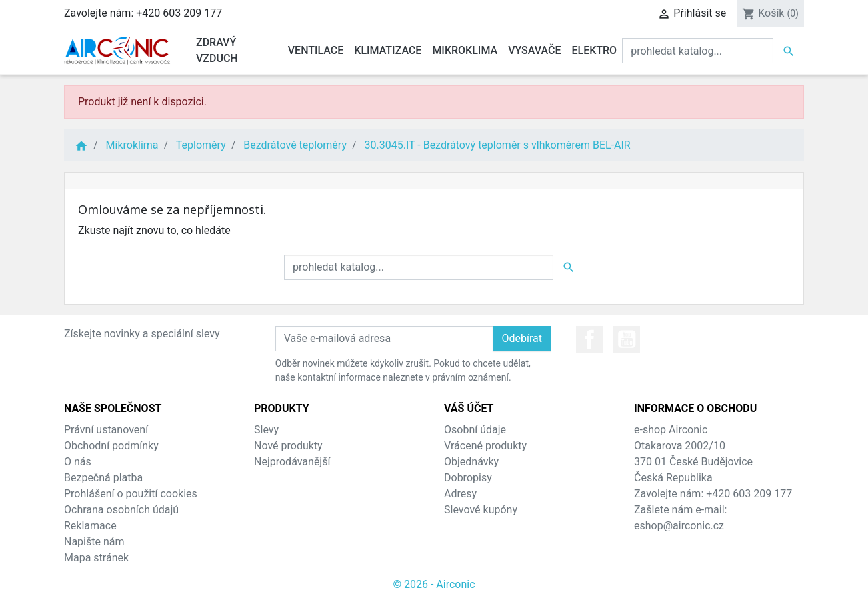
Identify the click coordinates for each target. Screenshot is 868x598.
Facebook (589, 339)
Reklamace (90, 526)
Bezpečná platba (103, 478)
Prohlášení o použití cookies (131, 494)
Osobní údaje (475, 430)
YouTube (627, 339)
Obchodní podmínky (111, 446)
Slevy (266, 430)
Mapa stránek (96, 558)
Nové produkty (288, 446)
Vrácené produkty (485, 446)
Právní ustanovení (106, 430)
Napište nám (94, 542)
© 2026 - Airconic (434, 584)
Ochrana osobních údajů (121, 510)
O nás (78, 462)
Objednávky (471, 462)
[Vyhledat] (698, 51)
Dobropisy (468, 478)
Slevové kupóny (481, 510)
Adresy (460, 494)
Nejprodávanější (292, 462)
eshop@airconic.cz (679, 526)
